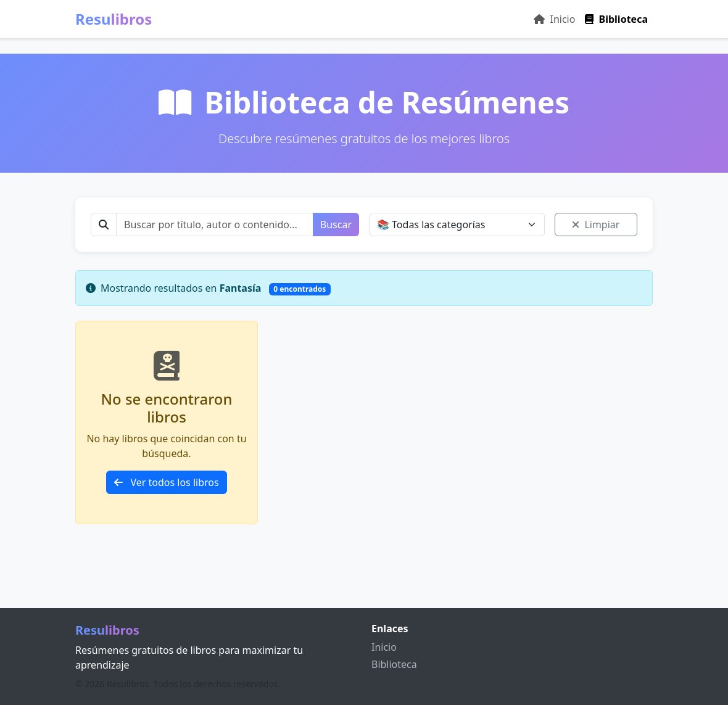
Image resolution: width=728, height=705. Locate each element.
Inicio (554, 19)
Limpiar (596, 225)
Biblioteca (616, 19)
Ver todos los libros (166, 482)
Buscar (336, 225)
